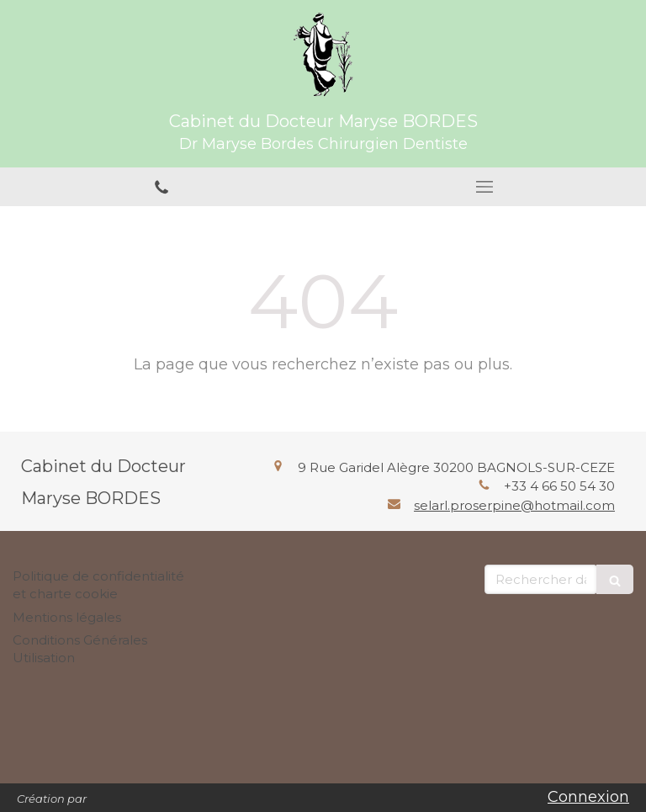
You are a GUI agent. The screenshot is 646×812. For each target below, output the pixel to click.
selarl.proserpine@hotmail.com (514, 505)
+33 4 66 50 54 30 (559, 486)
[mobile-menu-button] (484, 187)
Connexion (588, 797)
